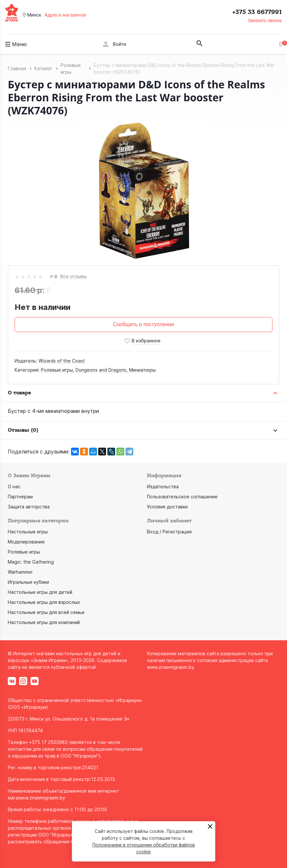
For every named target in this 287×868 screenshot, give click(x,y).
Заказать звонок (265, 20)
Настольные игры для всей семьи (46, 612)
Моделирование (26, 542)
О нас (14, 486)
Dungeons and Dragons (101, 370)
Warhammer (20, 572)
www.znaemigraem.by (171, 667)
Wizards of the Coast (62, 361)
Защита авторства (29, 507)
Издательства (163, 486)
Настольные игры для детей (40, 592)
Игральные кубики (28, 582)
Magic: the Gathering (31, 562)
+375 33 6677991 (257, 12)
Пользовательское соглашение (182, 497)
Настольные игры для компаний (44, 622)
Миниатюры (142, 370)
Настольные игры (28, 532)
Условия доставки (167, 507)
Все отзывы (73, 277)
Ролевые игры (57, 370)
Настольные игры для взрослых (44, 602)
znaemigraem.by (47, 798)
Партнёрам (20, 497)
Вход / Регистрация (169, 532)
